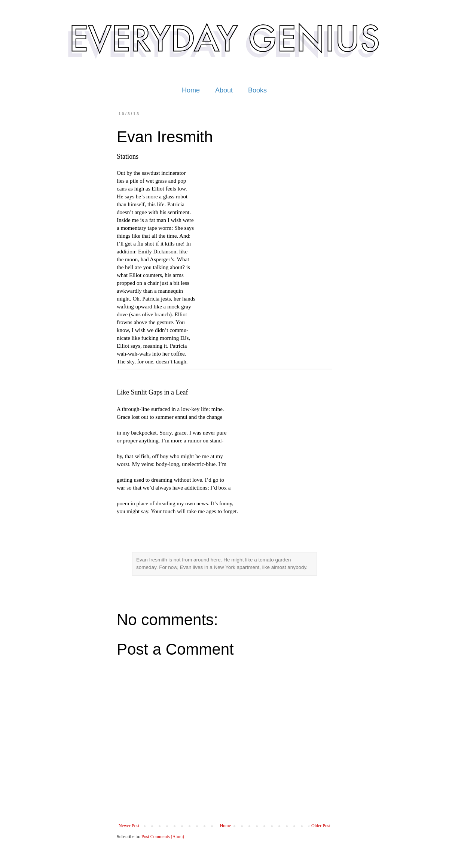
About (224, 90)
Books (257, 90)
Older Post (321, 826)
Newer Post (129, 826)
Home (191, 90)
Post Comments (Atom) (163, 837)
